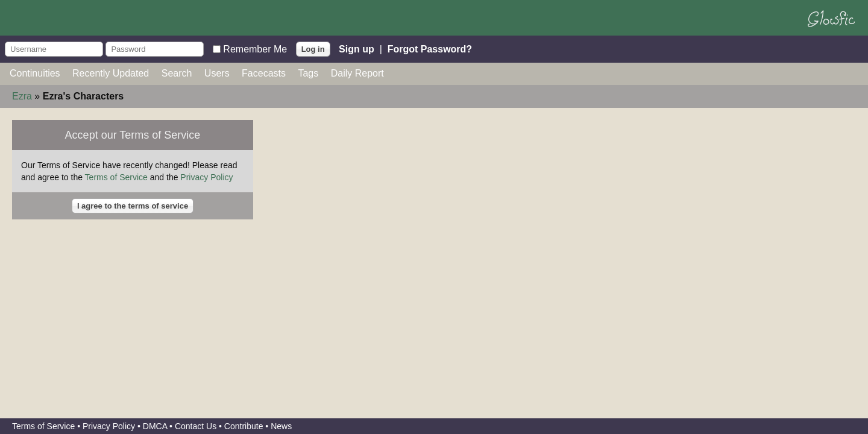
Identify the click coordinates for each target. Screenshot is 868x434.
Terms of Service (116, 177)
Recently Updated (111, 73)
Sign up (357, 49)
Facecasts (264, 73)
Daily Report (357, 73)
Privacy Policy (206, 177)
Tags (308, 73)
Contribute (244, 426)
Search (177, 73)
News (281, 426)
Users (217, 73)
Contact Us (196, 426)
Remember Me (255, 49)
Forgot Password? (430, 49)
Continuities (35, 73)
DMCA (155, 426)
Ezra (22, 96)
